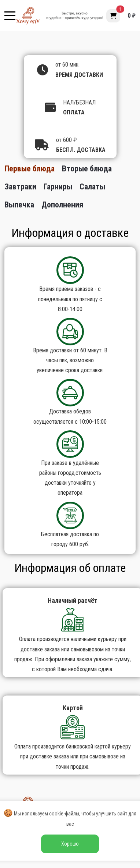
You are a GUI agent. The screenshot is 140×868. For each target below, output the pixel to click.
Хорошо (70, 844)
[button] (113, 16)
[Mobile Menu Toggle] (10, 16)
